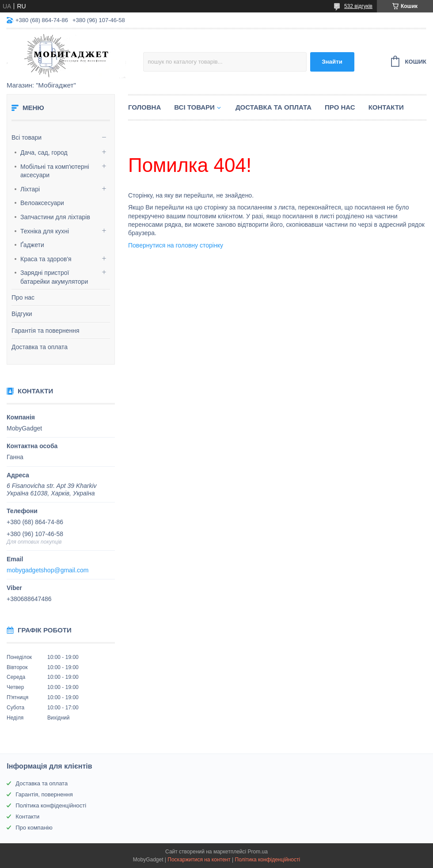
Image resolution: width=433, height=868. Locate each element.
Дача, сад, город (44, 152)
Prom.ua (258, 852)
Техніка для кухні (45, 231)
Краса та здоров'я (46, 259)
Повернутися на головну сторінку (176, 245)
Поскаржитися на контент (199, 860)
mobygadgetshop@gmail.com (47, 570)
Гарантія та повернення (46, 331)
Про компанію (34, 828)
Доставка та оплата (40, 347)
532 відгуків (358, 6)
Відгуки (22, 314)
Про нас (23, 297)
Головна (144, 107)
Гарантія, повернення (44, 794)
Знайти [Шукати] (332, 62)
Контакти (386, 107)
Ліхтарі (30, 189)
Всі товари (27, 137)
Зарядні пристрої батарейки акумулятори (54, 277)
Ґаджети (32, 245)
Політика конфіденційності (51, 805)
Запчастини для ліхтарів (55, 217)
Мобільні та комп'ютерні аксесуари (55, 171)
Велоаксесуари (42, 203)
